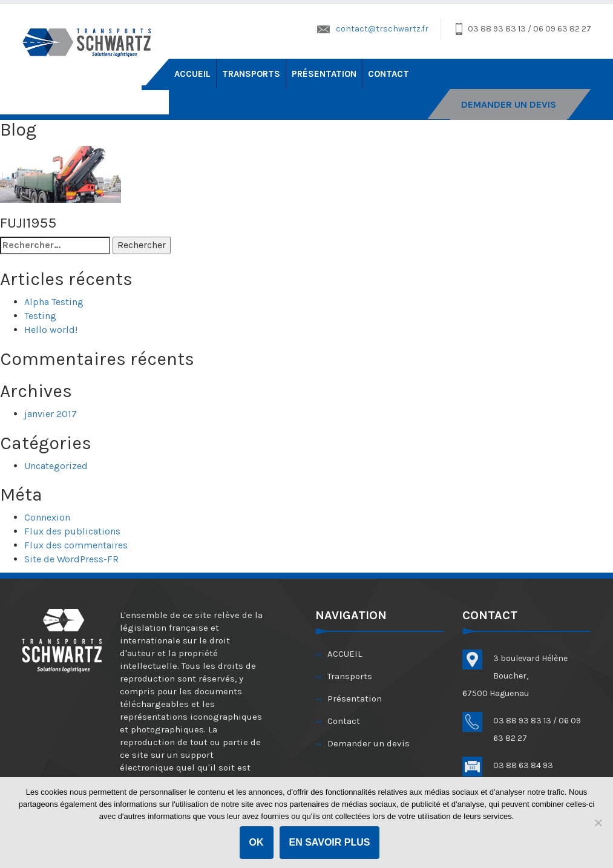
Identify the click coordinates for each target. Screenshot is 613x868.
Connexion (47, 517)
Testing (40, 316)
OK (257, 842)
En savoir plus (330, 842)
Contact (388, 74)
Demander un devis (369, 743)
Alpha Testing (54, 302)
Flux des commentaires (76, 545)
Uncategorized (56, 466)
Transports (251, 74)
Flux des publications (72, 531)
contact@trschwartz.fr (382, 29)
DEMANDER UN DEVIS (509, 104)
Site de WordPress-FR (71, 559)
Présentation (324, 74)
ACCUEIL (192, 74)
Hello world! (51, 330)
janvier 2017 (51, 414)
